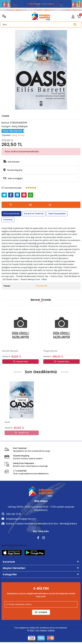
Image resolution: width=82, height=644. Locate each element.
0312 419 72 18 (11, 514)
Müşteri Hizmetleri (14, 568)
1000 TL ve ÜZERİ (32, 10)
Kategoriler (10, 574)
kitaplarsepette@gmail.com (19, 519)
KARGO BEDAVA (17, 10)
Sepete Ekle (20, 362)
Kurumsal (9, 562)
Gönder (41, 612)
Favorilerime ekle (12, 188)
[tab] (11, 214)
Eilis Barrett (42, 286)
